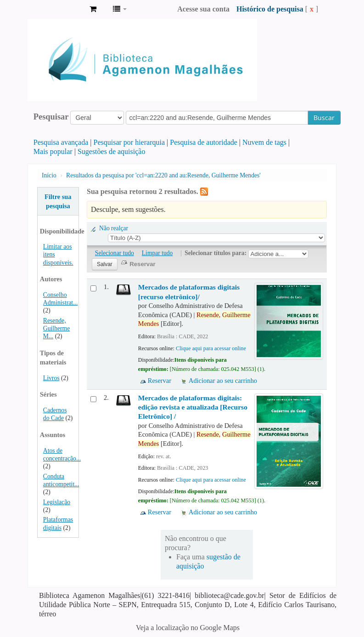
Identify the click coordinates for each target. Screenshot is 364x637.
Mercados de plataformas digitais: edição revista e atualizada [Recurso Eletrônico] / (193, 407)
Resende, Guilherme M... (56, 328)
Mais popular (53, 151)
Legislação (57, 502)
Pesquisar (51, 117)
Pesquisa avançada (61, 142)
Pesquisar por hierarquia (129, 142)
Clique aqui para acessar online (211, 348)
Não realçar (114, 228)
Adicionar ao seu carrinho (223, 381)
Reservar (160, 381)
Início (49, 175)
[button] (93, 9)
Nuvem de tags (264, 142)
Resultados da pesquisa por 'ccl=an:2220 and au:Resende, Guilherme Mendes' (163, 175)
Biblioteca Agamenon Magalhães (60, 9)
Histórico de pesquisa (270, 9)
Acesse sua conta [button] (203, 9)
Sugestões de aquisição (112, 151)
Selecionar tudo (115, 253)
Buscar (324, 117)
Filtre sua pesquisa (58, 201)
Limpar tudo (157, 253)
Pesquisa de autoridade (204, 142)
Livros (51, 378)
